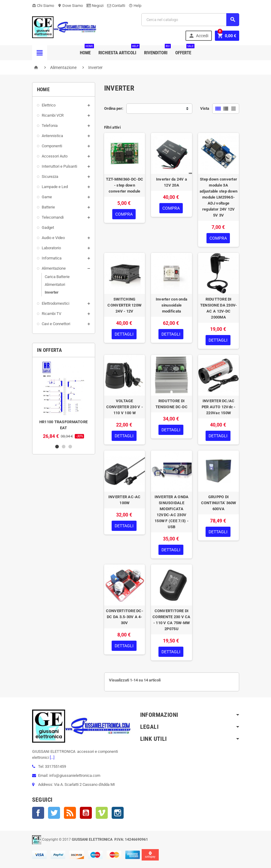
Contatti (116, 6)
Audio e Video (53, 238)
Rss (70, 813)
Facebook (38, 813)
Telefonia (50, 126)
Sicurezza (50, 177)
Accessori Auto (55, 156)
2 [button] (64, 447)
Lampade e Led (55, 187)
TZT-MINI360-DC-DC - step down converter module (125, 185)
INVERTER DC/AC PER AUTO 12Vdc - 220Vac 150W (219, 407)
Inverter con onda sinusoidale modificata (172, 305)
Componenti (52, 146)
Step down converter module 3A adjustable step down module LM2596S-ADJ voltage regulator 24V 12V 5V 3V (218, 197)
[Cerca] (190, 20)
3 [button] (70, 447)
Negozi (95, 6)
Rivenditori (157, 50)
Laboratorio (51, 248)
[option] (64, 400)
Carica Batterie (57, 277)
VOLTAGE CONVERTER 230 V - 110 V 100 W (125, 407)
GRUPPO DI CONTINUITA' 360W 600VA (219, 503)
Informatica (52, 258)
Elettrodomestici (56, 303)
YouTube (86, 813)
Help (135, 6)
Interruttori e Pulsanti (59, 166)
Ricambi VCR (53, 115)
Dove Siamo (70, 6)
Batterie (48, 207)
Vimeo (102, 813)
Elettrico (49, 105)
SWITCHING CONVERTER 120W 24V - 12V (124, 305)
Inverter (52, 292)
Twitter (54, 813)
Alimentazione (54, 268)
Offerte (184, 50)
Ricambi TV (51, 314)
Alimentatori (55, 284)
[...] (52, 757)
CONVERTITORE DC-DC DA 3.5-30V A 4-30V (125, 617)
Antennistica (52, 136)
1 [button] (57, 447)
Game (47, 197)
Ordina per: (114, 108)
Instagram (118, 813)
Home (86, 50)
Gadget (48, 227)
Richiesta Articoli (119, 50)
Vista (205, 108)
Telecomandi (53, 217)
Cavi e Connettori (56, 324)
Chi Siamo (43, 6)
